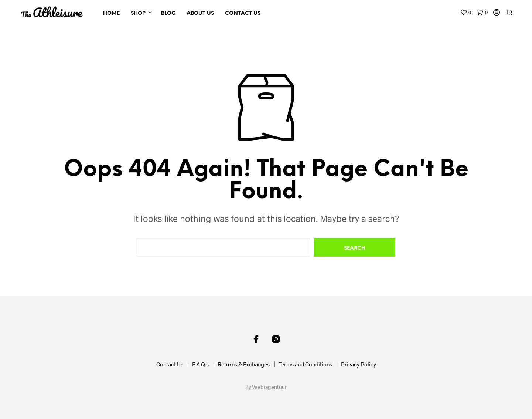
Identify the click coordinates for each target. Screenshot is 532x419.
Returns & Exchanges (244, 364)
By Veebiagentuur (266, 387)
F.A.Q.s (200, 364)
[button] (465, 13)
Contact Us (243, 13)
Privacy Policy (359, 364)
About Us (200, 13)
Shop (138, 13)
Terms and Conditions (305, 364)
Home (111, 13)
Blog (168, 13)
